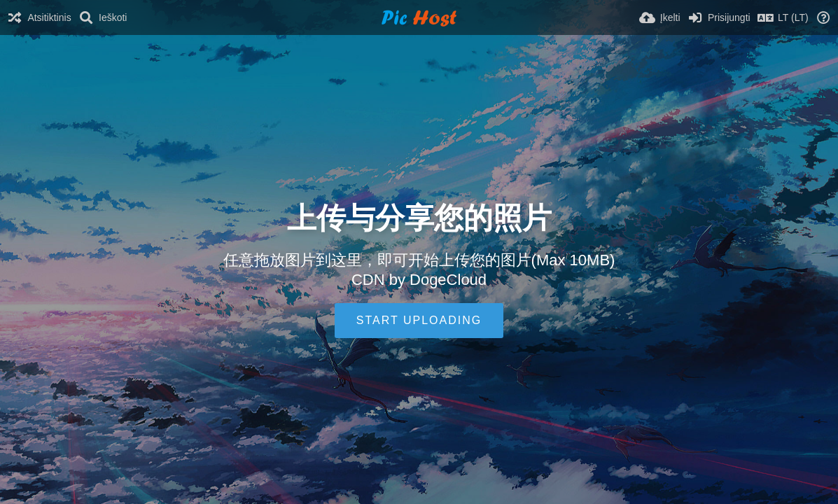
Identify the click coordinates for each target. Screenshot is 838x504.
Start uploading (419, 320)
